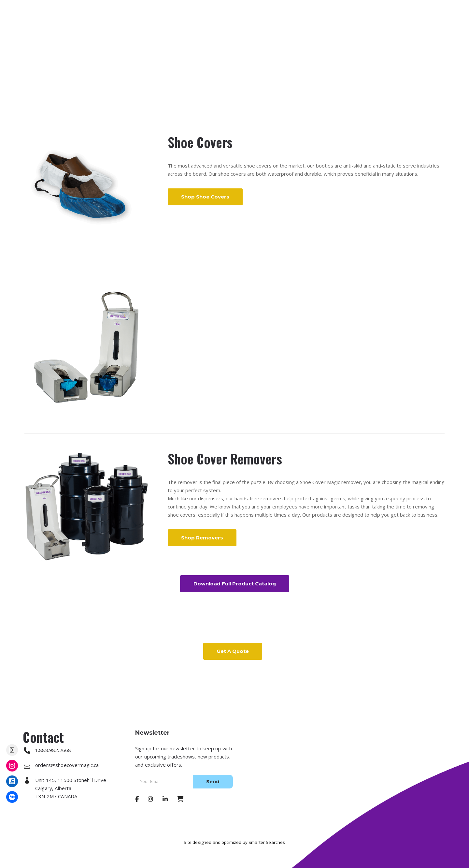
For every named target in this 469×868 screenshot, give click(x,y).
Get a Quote (233, 651)
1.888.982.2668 (399, 13)
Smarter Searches (267, 842)
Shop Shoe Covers (205, 197)
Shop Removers (202, 538)
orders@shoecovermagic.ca (416, 21)
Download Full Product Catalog (235, 584)
